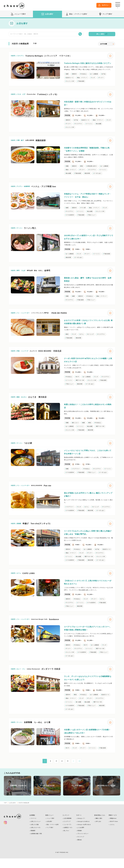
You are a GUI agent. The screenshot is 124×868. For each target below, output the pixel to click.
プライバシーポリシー (83, 840)
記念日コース (70, 80)
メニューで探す (50, 825)
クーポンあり (98, 177)
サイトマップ (81, 843)
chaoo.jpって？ (81, 825)
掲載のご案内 (99, 825)
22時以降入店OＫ (92, 169)
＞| (79, 768)
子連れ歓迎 (81, 84)
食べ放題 (79, 708)
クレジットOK (70, 84)
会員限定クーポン (68, 834)
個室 (67, 76)
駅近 (82, 169)
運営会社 (80, 847)
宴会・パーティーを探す (53, 831)
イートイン (89, 127)
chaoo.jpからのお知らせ (83, 828)
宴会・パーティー (82, 80)
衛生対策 (88, 177)
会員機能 (32, 822)
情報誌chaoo (113, 825)
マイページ (33, 825)
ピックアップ (67, 828)
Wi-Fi (78, 381)
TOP (5, 810)
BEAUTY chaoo (114, 828)
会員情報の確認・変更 (36, 840)
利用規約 (80, 837)
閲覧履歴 (33, 837)
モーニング (91, 338)
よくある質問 (81, 834)
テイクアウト (79, 127)
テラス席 (83, 211)
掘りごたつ (76, 427)
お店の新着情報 (67, 825)
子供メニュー (92, 219)
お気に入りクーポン (36, 834)
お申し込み (98, 828)
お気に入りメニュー (36, 828)
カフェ (82, 338)
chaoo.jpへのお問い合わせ (84, 831)
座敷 (67, 169)
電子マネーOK (80, 385)
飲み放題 (99, 127)
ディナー (102, 80)
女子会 (104, 76)
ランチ (93, 80)
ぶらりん (112, 831)
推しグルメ (66, 837)
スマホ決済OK (70, 219)
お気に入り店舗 (35, 831)
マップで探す (50, 834)
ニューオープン (67, 831)
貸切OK (75, 76)
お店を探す (13, 810)
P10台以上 (84, 76)
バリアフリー (76, 474)
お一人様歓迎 (95, 76)
